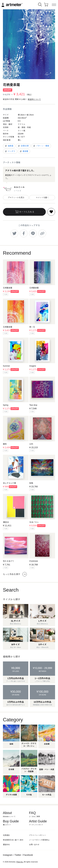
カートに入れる (24, 212)
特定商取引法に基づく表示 (13, 840)
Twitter (18, 855)
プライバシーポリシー (38, 835)
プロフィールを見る (16, 198)
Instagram (8, 855)
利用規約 (6, 835)
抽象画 (9, 146)
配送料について (34, 99)
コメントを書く (42, 198)
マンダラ (10, 151)
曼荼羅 (24, 151)
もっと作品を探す (15, 574)
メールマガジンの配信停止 (39, 840)
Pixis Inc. (20, 862)
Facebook (28, 855)
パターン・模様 (41, 146)
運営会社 (6, 845)
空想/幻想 (23, 146)
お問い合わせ (34, 845)
